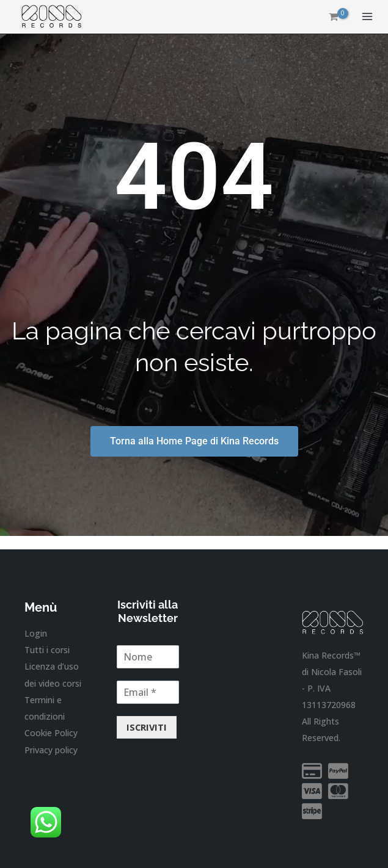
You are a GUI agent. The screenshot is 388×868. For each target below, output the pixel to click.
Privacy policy (51, 749)
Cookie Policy (51, 732)
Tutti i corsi (47, 650)
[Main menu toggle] (367, 17)
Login (36, 633)
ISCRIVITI (147, 727)
